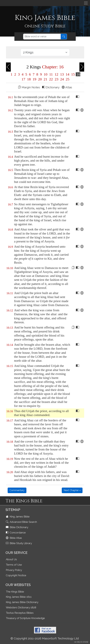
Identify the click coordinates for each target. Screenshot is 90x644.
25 (67, 79)
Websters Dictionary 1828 (21, 607)
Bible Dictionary (17, 527)
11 (51, 74)
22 (51, 79)
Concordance (16, 533)
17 (23, 79)
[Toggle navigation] (86, 3)
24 (62, 79)
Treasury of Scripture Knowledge (25, 618)
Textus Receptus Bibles (20, 613)
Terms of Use (14, 565)
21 (46, 79)
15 (73, 74)
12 (56, 74)
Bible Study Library (19, 543)
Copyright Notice (16, 575)
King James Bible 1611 (19, 597)
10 (46, 74)
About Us (11, 559)
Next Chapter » (72, 490)
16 (78, 74)
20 (40, 79)
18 (29, 79)
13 (62, 74)
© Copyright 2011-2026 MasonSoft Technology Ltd (45, 638)
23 (57, 79)
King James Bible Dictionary (22, 602)
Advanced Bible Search (22, 522)
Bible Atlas (14, 538)
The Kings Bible (15, 592)
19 (34, 79)
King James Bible (18, 517)
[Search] (42, 37)
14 (67, 74)
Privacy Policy (14, 570)
